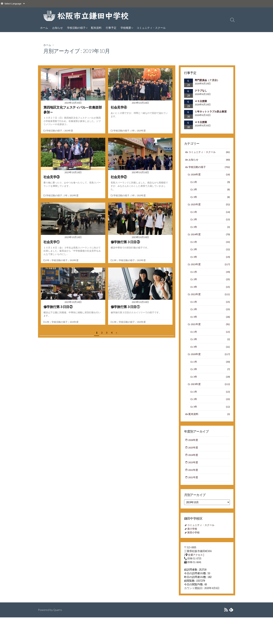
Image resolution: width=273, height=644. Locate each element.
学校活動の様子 (76, 28)
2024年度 (210, 237)
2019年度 (69, 131)
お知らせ (58, 28)
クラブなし (201, 91)
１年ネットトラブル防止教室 (211, 112)
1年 (212, 183)
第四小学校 (194, 541)
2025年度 (210, 206)
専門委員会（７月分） (207, 80)
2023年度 (210, 268)
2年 (115, 260)
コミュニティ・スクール (151, 28)
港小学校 (193, 537)
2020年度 (210, 360)
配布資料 (96, 28)
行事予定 (111, 28)
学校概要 (126, 28)
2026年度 (210, 175)
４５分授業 (201, 101)
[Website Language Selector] (15, 4)
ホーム (44, 28)
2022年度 (210, 298)
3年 (134, 131)
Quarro (58, 618)
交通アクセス (196, 563)
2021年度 (210, 329)
